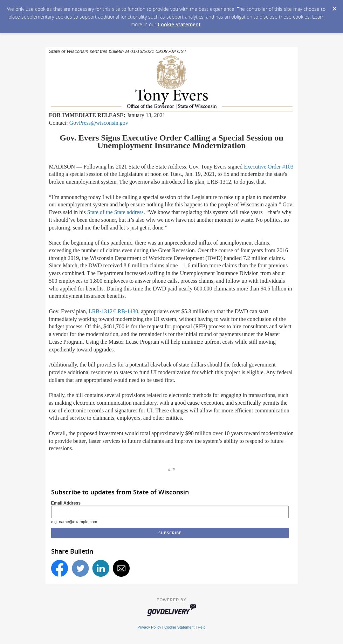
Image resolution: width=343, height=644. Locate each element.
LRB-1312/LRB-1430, (114, 311)
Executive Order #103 (269, 167)
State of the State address (115, 212)
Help (201, 627)
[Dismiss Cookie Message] (334, 7)
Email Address (66, 503)
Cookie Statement (179, 24)
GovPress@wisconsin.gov (99, 123)
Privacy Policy (149, 627)
